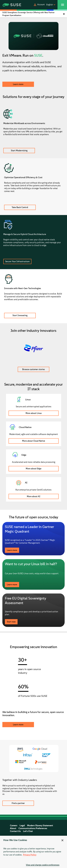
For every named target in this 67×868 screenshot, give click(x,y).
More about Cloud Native (34, 441)
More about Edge (34, 469)
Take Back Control (20, 207)
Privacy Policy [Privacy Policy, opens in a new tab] (30, 855)
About (13, 828)
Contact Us (15, 831)
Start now (11, 622)
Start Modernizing (19, 151)
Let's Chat (28, 831)
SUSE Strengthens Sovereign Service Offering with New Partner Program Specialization (28, 14)
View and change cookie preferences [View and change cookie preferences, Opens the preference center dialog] (43, 865)
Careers (14, 826)
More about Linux (34, 413)
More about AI (34, 496)
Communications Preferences (33, 828)
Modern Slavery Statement (40, 826)
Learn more (18, 84)
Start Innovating (20, 315)
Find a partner (18, 803)
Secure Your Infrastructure (17, 261)
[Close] (62, 840)
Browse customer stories (34, 369)
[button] (39, 5)
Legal (22, 826)
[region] (33, 852)
